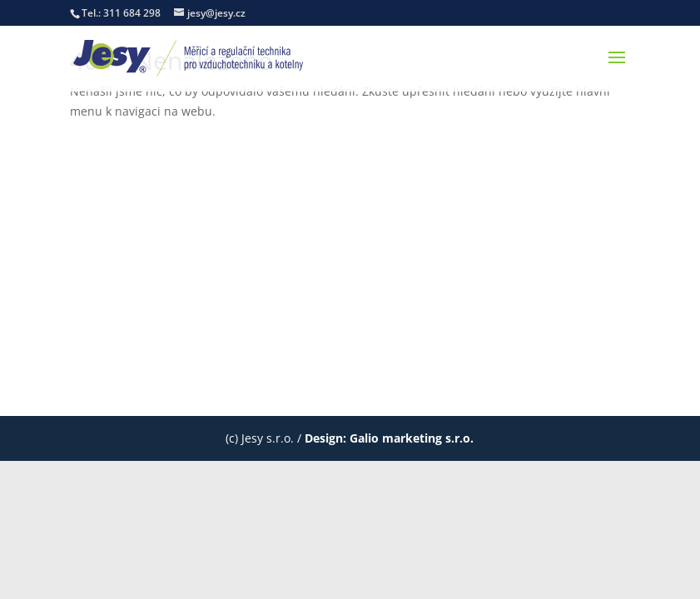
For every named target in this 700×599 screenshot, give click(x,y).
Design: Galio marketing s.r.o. (389, 438)
